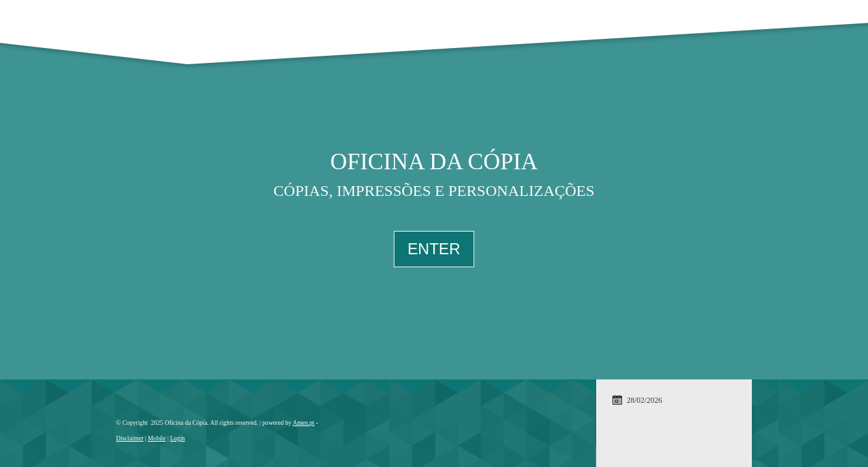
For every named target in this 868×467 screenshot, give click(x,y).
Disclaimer (130, 438)
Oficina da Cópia (434, 162)
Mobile (157, 438)
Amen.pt (303, 423)
